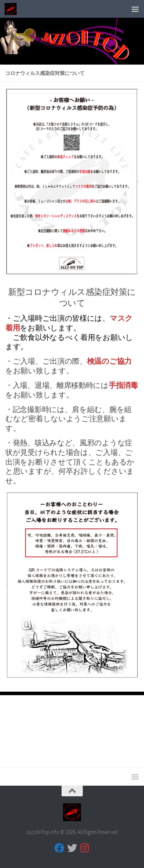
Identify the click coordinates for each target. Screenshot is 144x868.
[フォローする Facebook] (59, 848)
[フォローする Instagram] (85, 848)
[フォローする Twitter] (72, 848)
